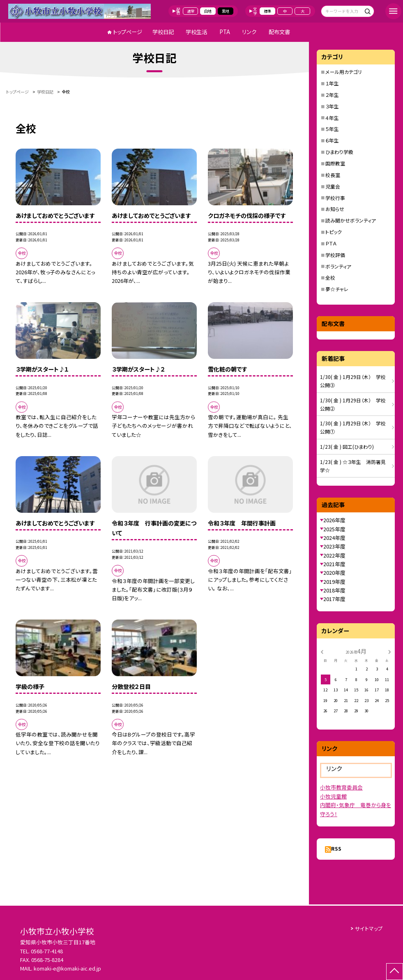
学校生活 (196, 32)
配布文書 (279, 32)
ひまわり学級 (339, 152)
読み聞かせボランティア (351, 220)
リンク (249, 32)
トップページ (128, 32)
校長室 (333, 175)
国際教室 (335, 163)
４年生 (332, 118)
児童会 (333, 186)
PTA (225, 32)
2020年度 (334, 573)
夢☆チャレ (337, 289)
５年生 (332, 129)
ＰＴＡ (331, 243)
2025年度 (334, 529)
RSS (336, 848)
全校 (330, 277)
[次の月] (389, 651)
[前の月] (322, 651)
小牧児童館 (333, 796)
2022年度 (334, 555)
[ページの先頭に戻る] (395, 972)
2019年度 (334, 582)
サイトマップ (369, 928)
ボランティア (338, 266)
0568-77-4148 (47, 951)
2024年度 (334, 538)
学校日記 (163, 32)
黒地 (226, 11)
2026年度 (334, 520)
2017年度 (334, 599)
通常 (191, 11)
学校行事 (335, 198)
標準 (267, 11)
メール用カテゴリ (344, 72)
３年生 (332, 106)
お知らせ (335, 209)
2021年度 (334, 564)
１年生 (332, 83)
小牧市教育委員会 (341, 787)
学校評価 (335, 255)
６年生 (332, 140)
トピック (334, 232)
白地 (208, 11)
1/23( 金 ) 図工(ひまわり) (347, 446)
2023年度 (334, 546)
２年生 (332, 95)
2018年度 (334, 590)
